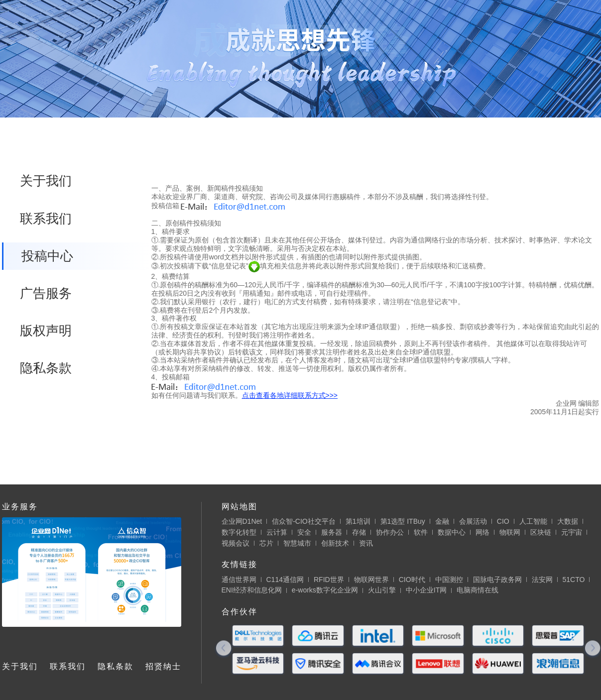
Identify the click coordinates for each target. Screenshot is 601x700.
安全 (304, 532)
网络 (482, 532)
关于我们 (46, 181)
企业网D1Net (242, 521)
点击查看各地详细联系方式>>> (290, 395)
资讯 (366, 543)
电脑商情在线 (478, 590)
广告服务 (46, 293)
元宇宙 (572, 532)
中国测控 (449, 580)
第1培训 (358, 521)
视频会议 (236, 543)
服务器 (332, 532)
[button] (224, 649)
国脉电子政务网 (497, 580)
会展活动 (473, 521)
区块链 (541, 532)
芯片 (266, 543)
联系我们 (46, 219)
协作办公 (390, 532)
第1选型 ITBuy (403, 521)
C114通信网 (285, 580)
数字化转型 (239, 532)
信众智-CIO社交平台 (304, 521)
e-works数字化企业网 (325, 590)
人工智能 (533, 521)
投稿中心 (47, 256)
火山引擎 (382, 590)
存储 (359, 532)
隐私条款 (46, 368)
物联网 (510, 532)
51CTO (574, 580)
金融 (442, 521)
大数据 (568, 521)
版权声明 (46, 331)
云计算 (277, 532)
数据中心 (452, 532)
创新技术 (335, 543)
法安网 (542, 580)
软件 (421, 532)
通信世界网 (239, 580)
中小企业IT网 (426, 590)
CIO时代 (412, 580)
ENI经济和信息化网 (252, 590)
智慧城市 (297, 543)
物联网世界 (371, 580)
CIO (503, 521)
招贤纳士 (163, 666)
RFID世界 (329, 580)
